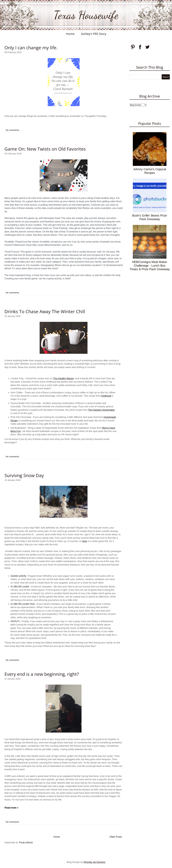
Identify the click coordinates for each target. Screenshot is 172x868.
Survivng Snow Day (24, 475)
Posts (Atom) (26, 842)
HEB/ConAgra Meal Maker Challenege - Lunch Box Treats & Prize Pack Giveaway (150, 266)
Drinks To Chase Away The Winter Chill (45, 311)
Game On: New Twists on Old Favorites (45, 149)
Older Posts (116, 837)
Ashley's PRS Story (94, 34)
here (85, 541)
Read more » (11, 808)
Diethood (106, 396)
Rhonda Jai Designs (94, 862)
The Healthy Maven (63, 378)
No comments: (13, 130)
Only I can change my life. (31, 48)
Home (70, 34)
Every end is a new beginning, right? (42, 674)
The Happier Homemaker (101, 410)
